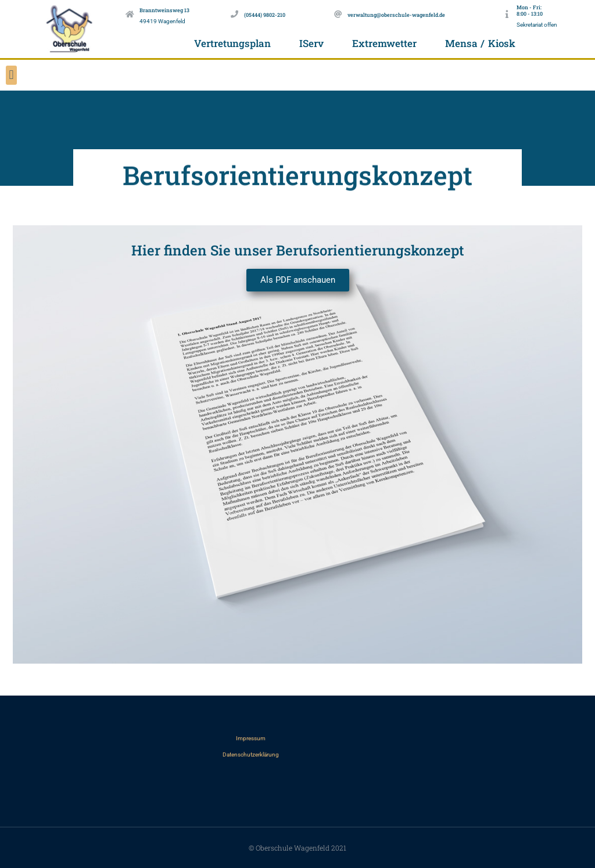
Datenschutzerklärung (251, 754)
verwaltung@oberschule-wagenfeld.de (396, 15)
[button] (11, 75)
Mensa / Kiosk (480, 43)
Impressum (251, 738)
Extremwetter (384, 43)
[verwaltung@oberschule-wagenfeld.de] (338, 14)
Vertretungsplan (232, 43)
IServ (311, 43)
